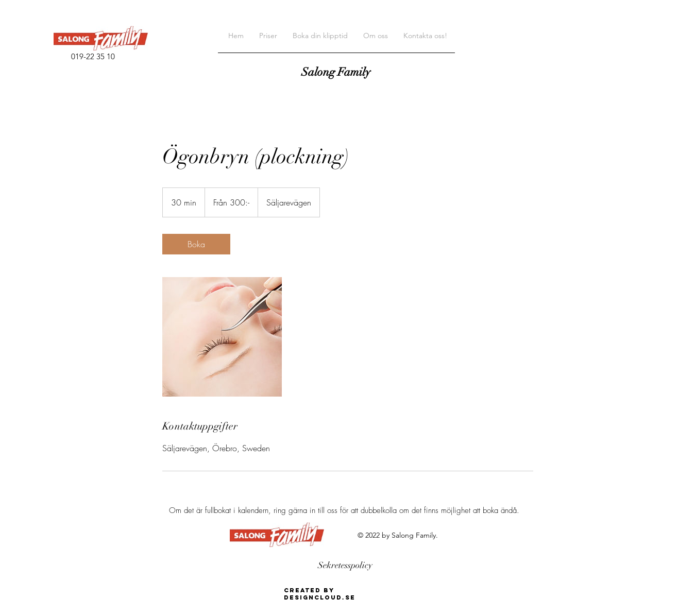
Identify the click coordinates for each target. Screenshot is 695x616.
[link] (196, 244)
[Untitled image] (222, 337)
